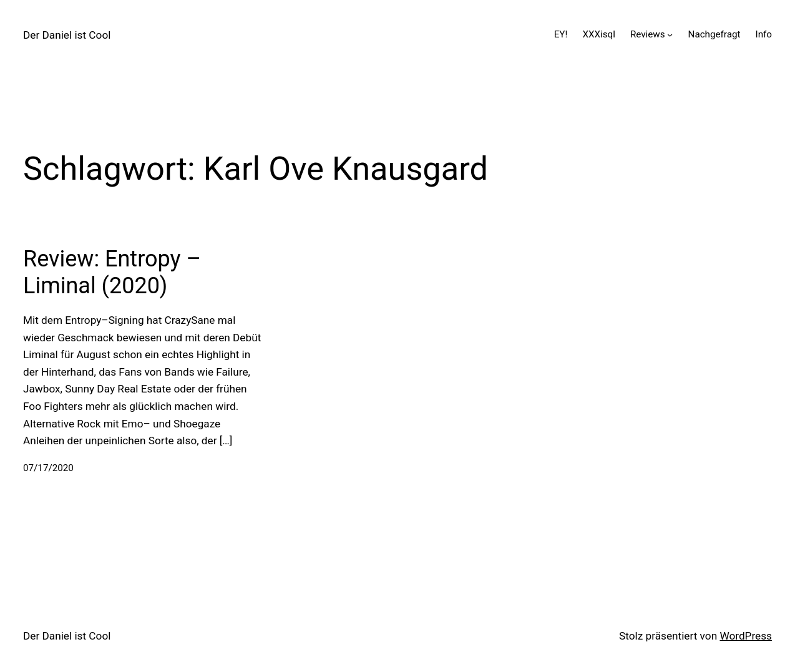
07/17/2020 (48, 468)
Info (764, 34)
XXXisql (598, 34)
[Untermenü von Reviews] (670, 35)
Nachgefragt (715, 34)
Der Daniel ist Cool (67, 35)
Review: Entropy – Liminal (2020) (112, 272)
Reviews (648, 34)
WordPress (746, 636)
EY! (561, 34)
